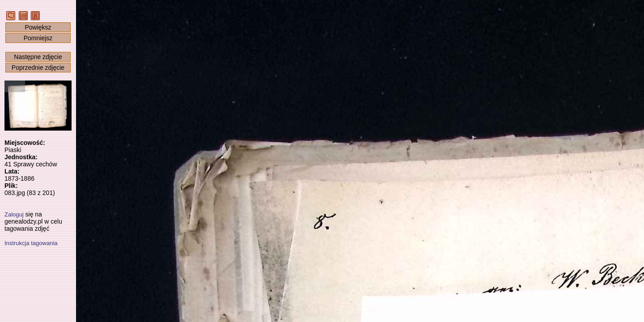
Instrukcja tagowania (31, 243)
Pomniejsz (38, 38)
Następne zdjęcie (38, 57)
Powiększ (38, 27)
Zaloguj (14, 214)
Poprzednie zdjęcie (38, 68)
